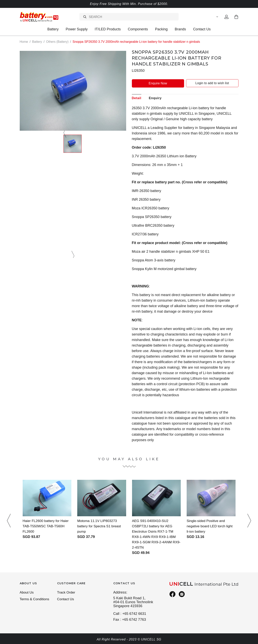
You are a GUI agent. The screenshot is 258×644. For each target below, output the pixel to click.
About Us (27, 593)
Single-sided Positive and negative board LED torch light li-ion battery (210, 526)
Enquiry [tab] (155, 98)
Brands (180, 29)
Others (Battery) (57, 42)
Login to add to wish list (212, 83)
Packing (161, 29)
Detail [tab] (137, 98)
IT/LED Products (108, 29)
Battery (53, 29)
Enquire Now (158, 83)
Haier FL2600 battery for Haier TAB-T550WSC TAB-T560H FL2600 (47, 526)
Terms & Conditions (35, 599)
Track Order (67, 593)
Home (24, 42)
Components (138, 29)
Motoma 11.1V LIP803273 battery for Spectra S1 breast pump (100, 526)
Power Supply (77, 29)
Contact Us (202, 29)
